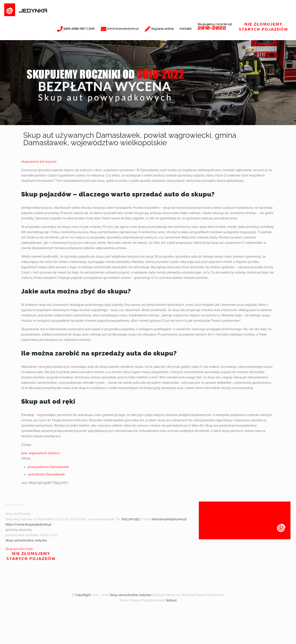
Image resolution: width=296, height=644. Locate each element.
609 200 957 (131, 519)
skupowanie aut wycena (39, 162)
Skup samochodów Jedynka (26, 540)
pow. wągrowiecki (34, 453)
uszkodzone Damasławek (46, 474)
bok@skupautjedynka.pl (169, 519)
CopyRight (83, 595)
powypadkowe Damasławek (48, 467)
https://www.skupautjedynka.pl (29, 524)
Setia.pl (171, 600)
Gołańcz (54, 453)
